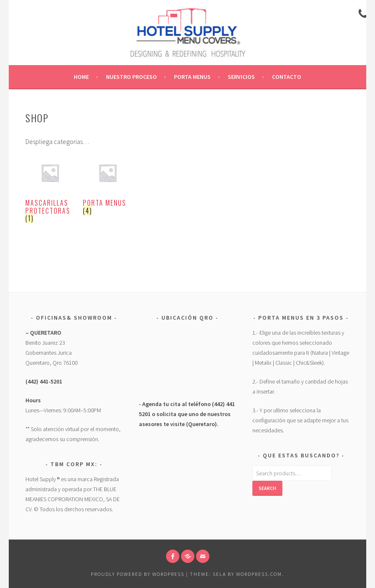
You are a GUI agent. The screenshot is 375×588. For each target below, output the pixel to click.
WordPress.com (259, 574)
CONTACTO (287, 77)
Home (81, 77)
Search (267, 488)
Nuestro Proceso (131, 77)
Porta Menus (192, 77)
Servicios (241, 77)
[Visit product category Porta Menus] (108, 187)
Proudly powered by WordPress (138, 574)
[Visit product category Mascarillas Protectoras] (50, 191)
